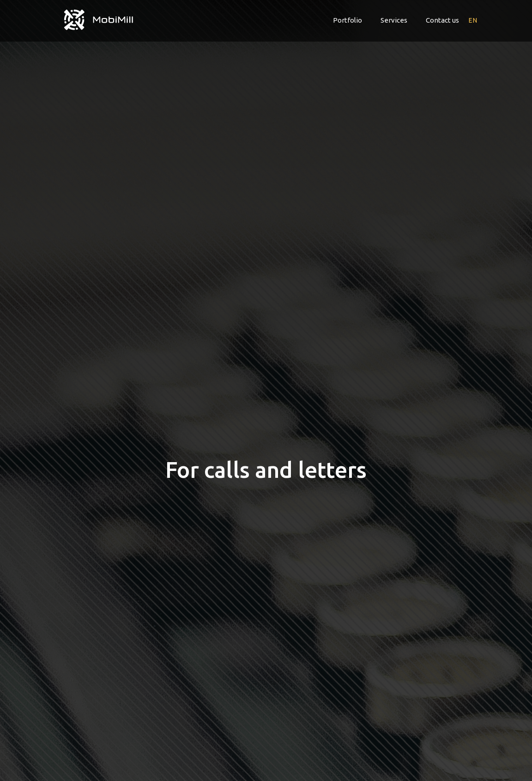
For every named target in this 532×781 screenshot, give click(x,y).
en (473, 20)
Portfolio (348, 20)
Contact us (442, 20)
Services (394, 20)
